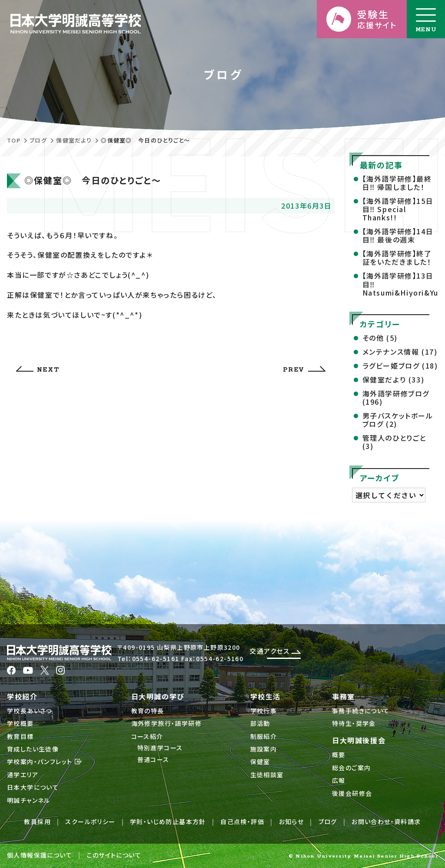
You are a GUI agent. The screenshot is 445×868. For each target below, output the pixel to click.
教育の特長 (148, 711)
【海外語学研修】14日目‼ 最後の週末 (398, 235)
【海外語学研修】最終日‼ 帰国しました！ (397, 183)
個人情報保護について (40, 855)
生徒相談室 (267, 775)
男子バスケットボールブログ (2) (398, 420)
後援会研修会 (352, 793)
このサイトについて (114, 855)
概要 (339, 755)
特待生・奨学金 (354, 723)
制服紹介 (264, 736)
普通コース (153, 759)
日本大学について (33, 787)
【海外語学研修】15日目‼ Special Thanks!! (398, 209)
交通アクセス (275, 651)
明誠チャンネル (29, 800)
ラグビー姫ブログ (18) (400, 366)
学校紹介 (22, 696)
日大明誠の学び (158, 696)
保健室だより (74, 140)
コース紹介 (147, 736)
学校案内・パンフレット (45, 762)
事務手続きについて (361, 711)
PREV (304, 370)
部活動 (260, 723)
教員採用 (37, 821)
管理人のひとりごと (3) (394, 442)
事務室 (344, 696)
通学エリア (23, 775)
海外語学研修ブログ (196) (396, 397)
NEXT (38, 370)
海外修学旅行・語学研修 (166, 723)
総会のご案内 (351, 768)
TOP (14, 140)
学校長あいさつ (30, 711)
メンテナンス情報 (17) (400, 352)
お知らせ (292, 821)
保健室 (260, 762)
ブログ (38, 140)
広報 (339, 780)
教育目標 (20, 736)
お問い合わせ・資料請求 (386, 821)
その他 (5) (380, 338)
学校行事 (264, 711)
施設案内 (264, 749)
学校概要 (20, 723)
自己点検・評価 (242, 821)
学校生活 (266, 696)
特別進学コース (160, 748)
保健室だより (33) (394, 379)
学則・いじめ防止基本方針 (168, 821)
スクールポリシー (90, 821)
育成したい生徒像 (33, 749)
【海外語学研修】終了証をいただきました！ (397, 258)
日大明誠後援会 (359, 740)
